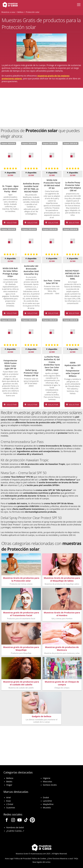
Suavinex (11, 807)
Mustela (47, 807)
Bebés (9, 781)
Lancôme (47, 801)
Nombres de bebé (15, 827)
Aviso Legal (9, 859)
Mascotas (48, 781)
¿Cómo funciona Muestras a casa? (60, 859)
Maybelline (48, 804)
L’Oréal (10, 804)
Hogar (9, 785)
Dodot (46, 797)
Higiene (47, 778)
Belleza (10, 778)
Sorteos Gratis (50, 785)
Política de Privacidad (23, 859)
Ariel (9, 797)
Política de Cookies (39, 859)
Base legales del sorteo (42, 862)
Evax (9, 801)
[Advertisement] (41, 107)
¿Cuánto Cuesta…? (15, 831)
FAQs (76, 859)
